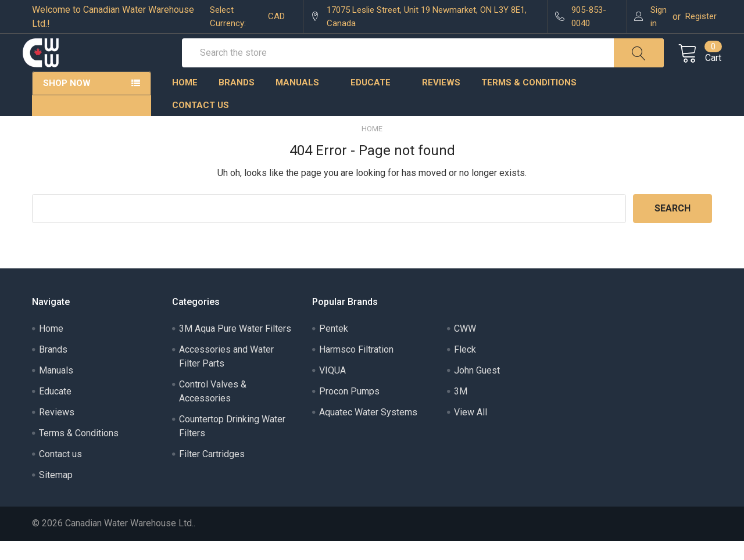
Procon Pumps (349, 410)
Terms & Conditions (534, 102)
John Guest (477, 390)
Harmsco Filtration (356, 369)
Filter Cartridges (212, 473)
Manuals (303, 102)
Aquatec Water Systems (368, 431)
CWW (465, 348)
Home (185, 102)
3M (461, 410)
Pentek (334, 348)
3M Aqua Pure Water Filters (235, 348)
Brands (237, 102)
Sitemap (56, 494)
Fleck (465, 369)
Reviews (441, 102)
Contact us (201, 124)
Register (701, 16)
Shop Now (67, 102)
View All (471, 431)
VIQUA (332, 390)
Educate (376, 102)
